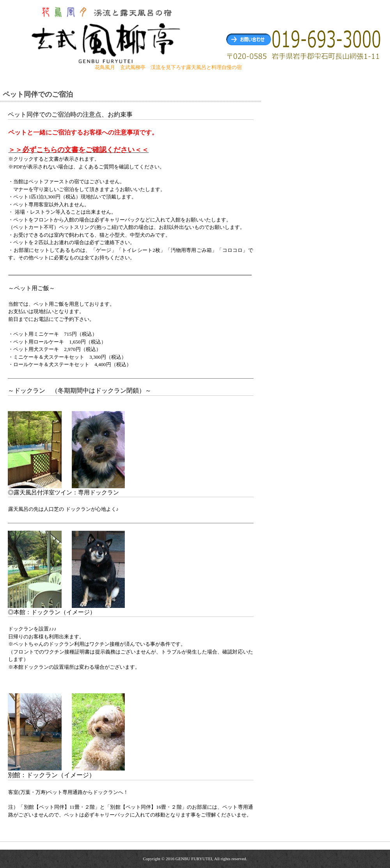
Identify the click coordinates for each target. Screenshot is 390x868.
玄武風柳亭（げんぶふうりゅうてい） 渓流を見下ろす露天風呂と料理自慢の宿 (107, 35)
